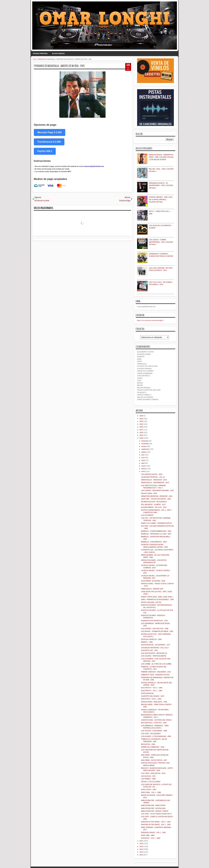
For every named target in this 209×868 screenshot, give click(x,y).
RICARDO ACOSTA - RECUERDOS (154, 502)
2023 (141, 424)
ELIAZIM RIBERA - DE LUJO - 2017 (154, 507)
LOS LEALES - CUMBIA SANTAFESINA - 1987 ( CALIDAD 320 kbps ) (161, 242)
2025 (141, 419)
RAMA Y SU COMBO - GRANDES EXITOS (156, 523)
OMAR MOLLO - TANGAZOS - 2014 (154, 480)
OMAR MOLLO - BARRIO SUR (152, 589)
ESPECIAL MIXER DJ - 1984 (151, 639)
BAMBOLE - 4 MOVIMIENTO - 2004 (154, 542)
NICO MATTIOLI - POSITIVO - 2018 (154, 723)
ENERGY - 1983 (147, 642)
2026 (141, 416)
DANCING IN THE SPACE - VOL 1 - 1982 (156, 824)
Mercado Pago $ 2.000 (50, 132)
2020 (141, 432)
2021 (141, 430)
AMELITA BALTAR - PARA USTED (153, 805)
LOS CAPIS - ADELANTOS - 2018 (153, 773)
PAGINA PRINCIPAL (40, 53)
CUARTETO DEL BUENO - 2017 (153, 696)
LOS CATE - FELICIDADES (151, 734)
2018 (141, 438)
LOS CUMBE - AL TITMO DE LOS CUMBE (156, 664)
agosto (144, 452)
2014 (141, 849)
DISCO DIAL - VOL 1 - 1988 (151, 792)
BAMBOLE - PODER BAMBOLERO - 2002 (156, 531)
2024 (141, 421)
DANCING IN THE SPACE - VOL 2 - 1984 (156, 822)
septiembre (145, 449)
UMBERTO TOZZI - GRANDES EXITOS (155, 675)
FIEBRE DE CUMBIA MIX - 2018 (153, 747)
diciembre (145, 441)
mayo (143, 460)
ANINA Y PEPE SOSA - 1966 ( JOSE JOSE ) (157, 597)
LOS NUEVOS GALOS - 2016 (152, 474)
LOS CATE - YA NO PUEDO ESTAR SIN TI (156, 814)
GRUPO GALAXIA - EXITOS (151, 602)
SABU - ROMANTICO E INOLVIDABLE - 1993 (157, 599)
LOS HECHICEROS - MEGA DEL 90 (154, 653)
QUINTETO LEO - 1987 (149, 650)
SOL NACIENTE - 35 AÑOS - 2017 (153, 504)
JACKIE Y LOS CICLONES (151, 782)
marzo (144, 466)
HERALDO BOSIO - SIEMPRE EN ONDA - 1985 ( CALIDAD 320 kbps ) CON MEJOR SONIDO (161, 157)
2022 (141, 427)
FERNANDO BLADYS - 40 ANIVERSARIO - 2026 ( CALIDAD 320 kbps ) (161, 185)
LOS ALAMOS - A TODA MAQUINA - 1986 (156, 736)
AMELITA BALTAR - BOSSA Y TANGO (155, 811)
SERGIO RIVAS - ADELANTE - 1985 (154, 702)
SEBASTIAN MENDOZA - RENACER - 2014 (157, 496)
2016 (141, 844)
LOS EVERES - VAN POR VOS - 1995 (155, 629)
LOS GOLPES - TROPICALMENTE (154, 656)
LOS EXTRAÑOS (147, 515)
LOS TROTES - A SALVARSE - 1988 (154, 731)
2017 (141, 841)
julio (143, 455)
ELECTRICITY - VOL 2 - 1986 (152, 688)
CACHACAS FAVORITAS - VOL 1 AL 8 (155, 648)
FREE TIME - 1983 (148, 835)
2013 (141, 852)
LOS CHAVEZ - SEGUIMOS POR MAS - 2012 (157, 490)
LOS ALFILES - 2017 (148, 776)
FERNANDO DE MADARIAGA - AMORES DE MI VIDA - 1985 (59, 66)
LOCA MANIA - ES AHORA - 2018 (153, 581)
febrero (144, 469)
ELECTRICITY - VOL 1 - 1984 (152, 691)
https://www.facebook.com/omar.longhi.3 (150, 320)
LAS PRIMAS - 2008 (148, 779)
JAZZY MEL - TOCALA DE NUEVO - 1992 (156, 499)
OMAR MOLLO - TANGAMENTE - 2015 (155, 483)
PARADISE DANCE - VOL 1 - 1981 (153, 832)
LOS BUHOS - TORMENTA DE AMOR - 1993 (157, 631)
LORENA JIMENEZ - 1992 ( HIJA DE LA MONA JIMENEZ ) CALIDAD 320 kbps (161, 199)
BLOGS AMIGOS (58, 53)
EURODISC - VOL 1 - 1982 (151, 838)
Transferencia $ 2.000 (49, 142)
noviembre (145, 444)
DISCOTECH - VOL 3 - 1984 (151, 699)
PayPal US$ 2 (45, 151)
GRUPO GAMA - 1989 (149, 493)
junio (143, 457)
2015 (141, 846)
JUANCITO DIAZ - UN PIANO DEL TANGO (156, 720)
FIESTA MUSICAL (147, 693)
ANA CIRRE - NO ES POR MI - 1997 (154, 760)
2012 (141, 855)
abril (143, 463)
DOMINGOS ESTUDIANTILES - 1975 (154, 621)
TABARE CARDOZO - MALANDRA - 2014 (156, 672)
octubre (144, 446)
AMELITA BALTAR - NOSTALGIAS (153, 808)
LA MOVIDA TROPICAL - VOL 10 (153, 477)
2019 (141, 435)
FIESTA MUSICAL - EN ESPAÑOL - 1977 (156, 645)
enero (143, 471)
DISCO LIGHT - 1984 (149, 789)
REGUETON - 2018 (148, 744)
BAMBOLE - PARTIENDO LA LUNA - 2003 (156, 534)
